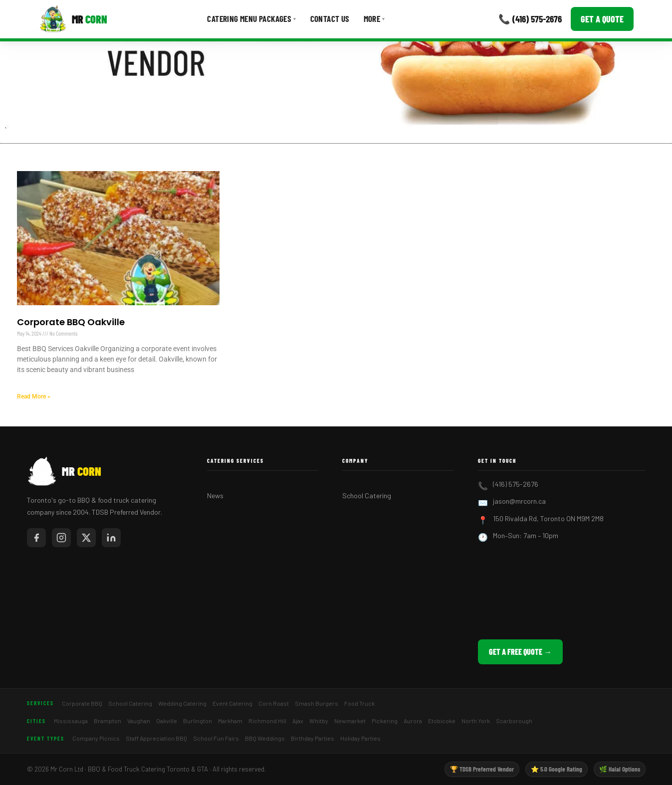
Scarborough (514, 721)
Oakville (167, 721)
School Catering (367, 495)
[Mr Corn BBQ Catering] (73, 19)
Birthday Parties (313, 738)
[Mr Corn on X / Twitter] (86, 538)
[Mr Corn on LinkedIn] (111, 538)
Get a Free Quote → (520, 652)
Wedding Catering (182, 703)
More (374, 18)
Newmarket (350, 721)
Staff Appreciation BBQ (156, 738)
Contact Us (330, 18)
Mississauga (71, 721)
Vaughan (139, 721)
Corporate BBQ (82, 703)
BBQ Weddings (265, 738)
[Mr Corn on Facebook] (36, 538)
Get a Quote (602, 19)
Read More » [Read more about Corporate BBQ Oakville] (34, 396)
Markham (230, 721)
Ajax (298, 721)
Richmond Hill (267, 721)
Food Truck (359, 703)
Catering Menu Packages (251, 18)
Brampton (108, 721)
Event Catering (232, 703)
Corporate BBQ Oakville (71, 322)
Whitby (319, 721)
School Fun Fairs (216, 738)
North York (476, 721)
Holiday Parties (360, 738)
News (215, 495)
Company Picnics (96, 738)
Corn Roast (274, 703)
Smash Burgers (317, 703)
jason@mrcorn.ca (519, 501)
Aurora (413, 721)
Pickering (385, 721)
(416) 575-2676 (516, 484)
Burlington (198, 721)
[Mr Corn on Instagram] (61, 538)
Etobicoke (442, 721)
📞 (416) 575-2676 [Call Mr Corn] (530, 19)
